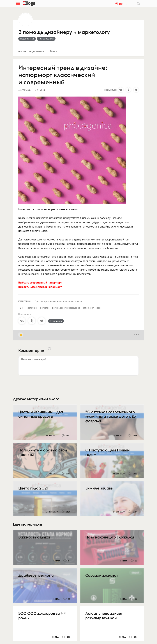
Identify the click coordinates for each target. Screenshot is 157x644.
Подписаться (27, 39)
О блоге (52, 51)
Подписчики (37, 51)
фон (99, 308)
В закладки (56, 321)
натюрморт (88, 308)
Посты (22, 51)
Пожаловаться (46, 39)
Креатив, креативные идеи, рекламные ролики (58, 302)
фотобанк (32, 308)
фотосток (44, 308)
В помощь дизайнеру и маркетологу (64, 32)
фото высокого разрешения (66, 308)
